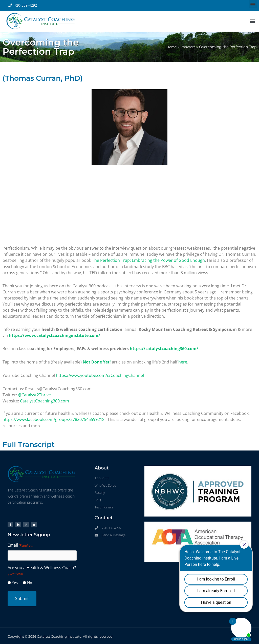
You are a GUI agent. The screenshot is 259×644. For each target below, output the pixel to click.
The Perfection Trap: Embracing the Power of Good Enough (148, 260)
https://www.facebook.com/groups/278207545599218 (53, 418)
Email (20, 544)
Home (170, 47)
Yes (15, 581)
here (183, 361)
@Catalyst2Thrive (34, 394)
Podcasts (187, 47)
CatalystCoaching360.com (45, 400)
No (30, 581)
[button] (253, 4)
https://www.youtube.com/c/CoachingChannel (100, 375)
